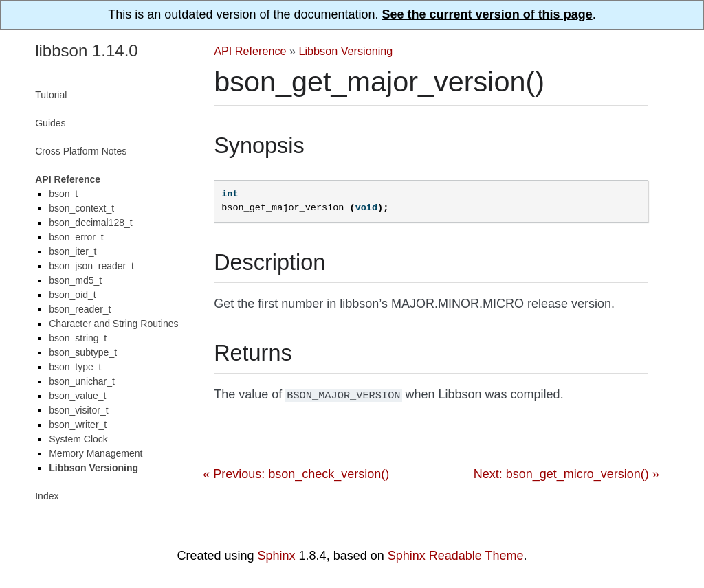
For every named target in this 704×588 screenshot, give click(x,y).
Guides (50, 123)
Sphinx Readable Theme (456, 556)
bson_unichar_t (82, 381)
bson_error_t (76, 237)
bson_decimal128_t (90, 223)
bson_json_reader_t (91, 266)
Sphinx (277, 556)
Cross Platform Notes (81, 151)
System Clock (78, 439)
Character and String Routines (113, 324)
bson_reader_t (80, 309)
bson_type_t (75, 367)
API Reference (250, 51)
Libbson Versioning (346, 51)
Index (47, 496)
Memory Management (96, 453)
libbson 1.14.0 (86, 50)
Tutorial (51, 95)
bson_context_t (81, 208)
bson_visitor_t (78, 410)
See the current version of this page (487, 14)
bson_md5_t (75, 280)
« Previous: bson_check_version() (296, 473)
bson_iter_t (73, 251)
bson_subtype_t (83, 352)
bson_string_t (78, 338)
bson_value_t (77, 396)
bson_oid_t (73, 295)
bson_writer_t (78, 425)
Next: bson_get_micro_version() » (566, 473)
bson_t (63, 194)
